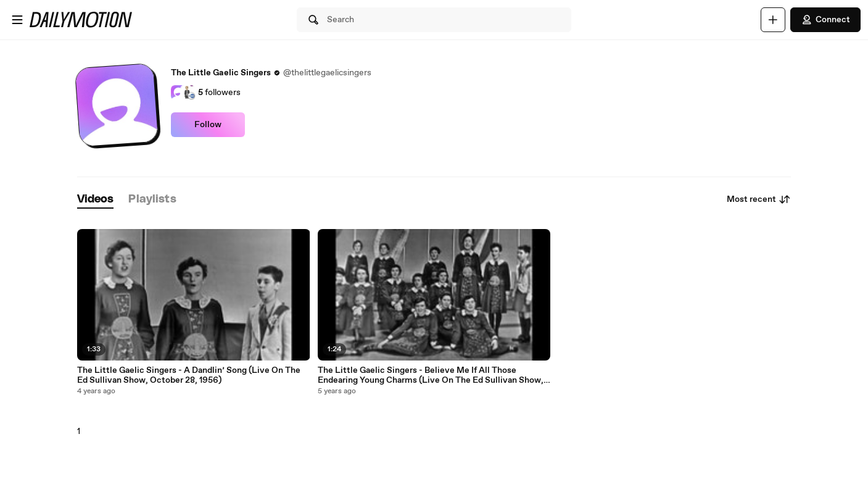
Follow (208, 125)
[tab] (96, 200)
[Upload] (773, 20)
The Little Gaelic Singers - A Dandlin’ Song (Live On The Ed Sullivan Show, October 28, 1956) (189, 375)
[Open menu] (17, 20)
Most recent (759, 199)
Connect (825, 20)
